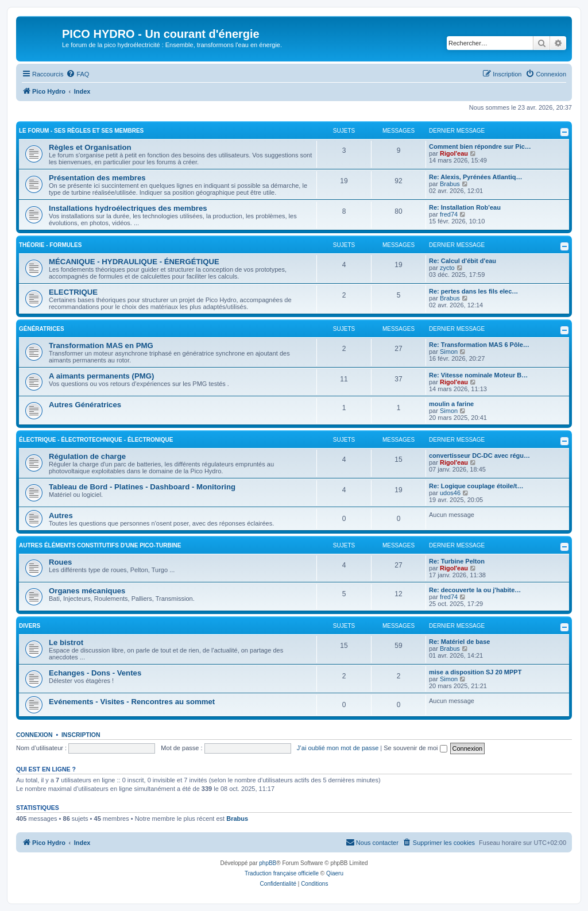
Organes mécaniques (87, 591)
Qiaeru (335, 873)
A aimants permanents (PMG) (101, 376)
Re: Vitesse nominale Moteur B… (478, 375)
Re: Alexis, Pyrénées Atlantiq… (475, 177)
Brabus (450, 184)
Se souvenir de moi (415, 748)
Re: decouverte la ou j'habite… (475, 590)
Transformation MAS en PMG (101, 346)
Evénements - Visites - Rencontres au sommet (132, 702)
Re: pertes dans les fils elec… (473, 291)
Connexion (34, 735)
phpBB (268, 863)
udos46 (450, 493)
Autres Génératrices (85, 405)
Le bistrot (66, 642)
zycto (447, 268)
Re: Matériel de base (459, 642)
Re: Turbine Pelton (457, 561)
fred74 (449, 214)
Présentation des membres (97, 178)
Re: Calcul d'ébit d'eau (463, 261)
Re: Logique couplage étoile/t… (476, 486)
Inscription (81, 735)
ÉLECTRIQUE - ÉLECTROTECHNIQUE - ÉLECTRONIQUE (96, 440)
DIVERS (30, 626)
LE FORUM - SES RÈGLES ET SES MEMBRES (81, 131)
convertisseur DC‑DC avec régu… (479, 455)
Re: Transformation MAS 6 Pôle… (479, 345)
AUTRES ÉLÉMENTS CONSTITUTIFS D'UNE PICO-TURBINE (100, 545)
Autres (61, 516)
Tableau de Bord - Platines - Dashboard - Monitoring (142, 487)
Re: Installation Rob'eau (465, 207)
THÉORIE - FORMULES (50, 245)
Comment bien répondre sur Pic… (480, 146)
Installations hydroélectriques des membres (128, 208)
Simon (449, 352)
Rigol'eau (454, 153)
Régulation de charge (87, 456)
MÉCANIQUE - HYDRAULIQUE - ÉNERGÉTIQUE (134, 262)
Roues (60, 562)
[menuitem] (78, 74)
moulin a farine (451, 404)
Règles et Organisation (90, 147)
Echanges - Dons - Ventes (95, 673)
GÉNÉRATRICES (42, 329)
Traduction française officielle (282, 873)
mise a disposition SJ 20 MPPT (475, 672)
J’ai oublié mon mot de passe (338, 748)
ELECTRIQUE (73, 292)
